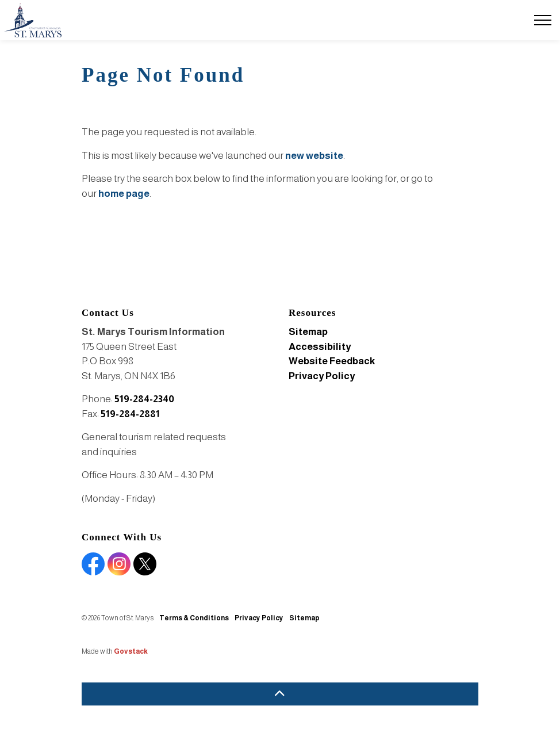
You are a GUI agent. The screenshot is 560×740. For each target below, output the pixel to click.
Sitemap (308, 332)
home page (124, 194)
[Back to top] (280, 694)
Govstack (131, 651)
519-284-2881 (130, 414)
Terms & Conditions (194, 618)
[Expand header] (543, 20)
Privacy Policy (322, 376)
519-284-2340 (144, 399)
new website (314, 156)
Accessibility (320, 347)
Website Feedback (332, 361)
